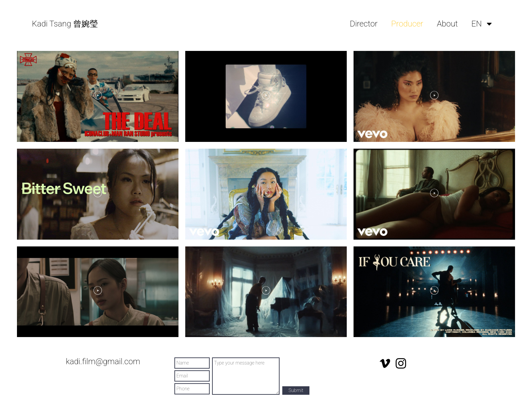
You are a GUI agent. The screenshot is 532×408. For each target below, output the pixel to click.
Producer (407, 24)
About (447, 24)
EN (482, 24)
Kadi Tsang (65, 24)
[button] (98, 96)
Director (364, 24)
